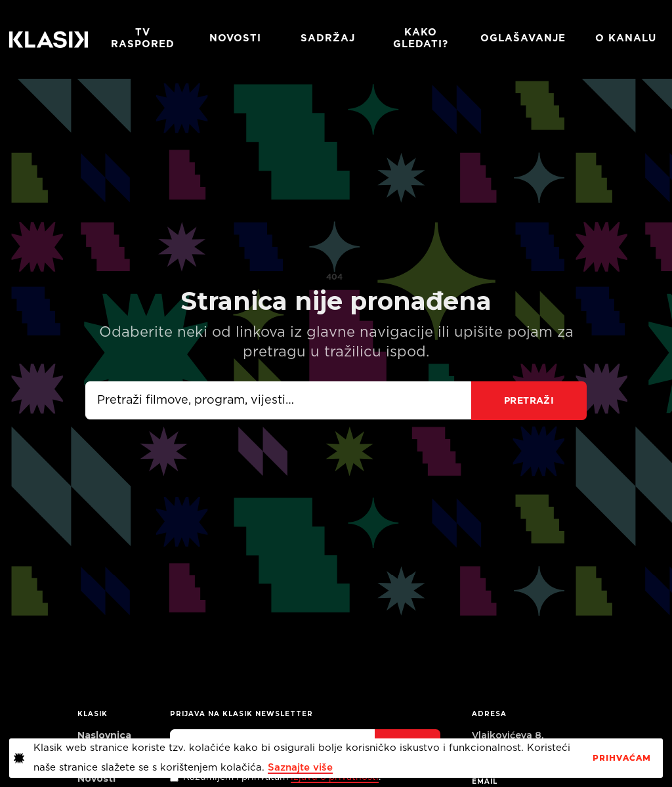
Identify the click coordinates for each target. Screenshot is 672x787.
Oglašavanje (523, 38)
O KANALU (626, 38)
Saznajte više (300, 768)
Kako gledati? (421, 38)
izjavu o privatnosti (335, 777)
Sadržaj (328, 38)
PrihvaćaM (622, 758)
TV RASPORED (143, 38)
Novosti (235, 38)
